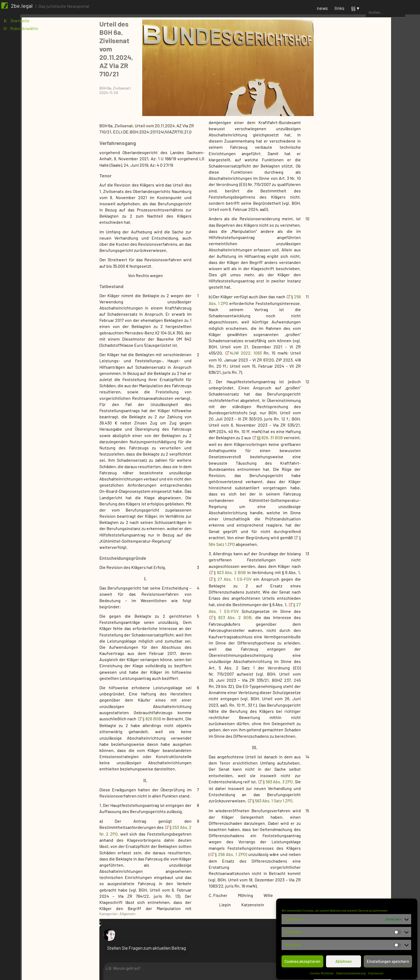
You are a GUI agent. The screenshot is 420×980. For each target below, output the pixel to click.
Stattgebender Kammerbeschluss (368, 552)
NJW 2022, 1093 (238, 319)
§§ (394, 11)
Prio (348, 636)
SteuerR (358, 786)
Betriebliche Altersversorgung (373, 703)
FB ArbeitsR (362, 247)
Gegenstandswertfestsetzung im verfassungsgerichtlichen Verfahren (381, 499)
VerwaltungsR (369, 761)
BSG (354, 416)
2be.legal (25, 9)
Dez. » (357, 159)
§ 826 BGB (145, 685)
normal (357, 660)
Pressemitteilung (361, 627)
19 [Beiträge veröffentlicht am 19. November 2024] (351, 139)
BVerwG (352, 223)
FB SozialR (360, 319)
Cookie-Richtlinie (322, 971)
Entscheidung (364, 477)
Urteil (356, 571)
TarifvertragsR (370, 737)
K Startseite (18, 25)
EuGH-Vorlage (363, 485)
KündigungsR (369, 721)
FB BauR (358, 263)
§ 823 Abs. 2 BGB (223, 539)
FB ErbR (358, 271)
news (363, 11)
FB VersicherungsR (368, 351)
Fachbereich (356, 231)
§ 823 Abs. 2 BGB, (225, 584)
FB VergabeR (362, 335)
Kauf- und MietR (371, 887)
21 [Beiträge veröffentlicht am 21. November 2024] (373, 139)
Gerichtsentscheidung (366, 432)
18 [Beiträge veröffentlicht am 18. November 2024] (341, 139)
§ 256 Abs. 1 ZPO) (223, 821)
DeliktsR (364, 826)
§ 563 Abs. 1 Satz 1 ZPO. (265, 767)
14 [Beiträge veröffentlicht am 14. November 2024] (373, 133)
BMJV (356, 215)
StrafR (356, 794)
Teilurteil (359, 563)
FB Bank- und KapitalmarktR (377, 255)
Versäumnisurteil (366, 579)
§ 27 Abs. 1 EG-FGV (226, 545)
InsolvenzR (367, 879)
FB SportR (360, 327)
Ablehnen (344, 960)
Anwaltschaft (357, 199)
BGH (354, 400)
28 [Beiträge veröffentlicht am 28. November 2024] (373, 145)
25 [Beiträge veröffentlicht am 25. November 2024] (341, 145)
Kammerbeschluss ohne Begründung (373, 523)
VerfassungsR (369, 753)
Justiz (350, 611)
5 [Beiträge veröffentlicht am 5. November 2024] (351, 127)
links (380, 11)
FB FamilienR (363, 279)
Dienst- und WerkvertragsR (382, 834)
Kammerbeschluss (368, 512)
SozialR (357, 778)
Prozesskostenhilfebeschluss (378, 542)
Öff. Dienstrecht (371, 729)
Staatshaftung (370, 895)
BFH (354, 392)
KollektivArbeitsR (373, 713)
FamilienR (365, 855)
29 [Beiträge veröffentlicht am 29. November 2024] (383, 145)
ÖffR (355, 745)
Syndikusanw (363, 368)
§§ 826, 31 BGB (263, 404)
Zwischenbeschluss (369, 595)
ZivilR (356, 810)
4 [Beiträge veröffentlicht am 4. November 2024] (340, 127)
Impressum (376, 971)
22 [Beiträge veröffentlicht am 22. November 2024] (383, 139)
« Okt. (344, 159)
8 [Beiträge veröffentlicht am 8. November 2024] (382, 127)
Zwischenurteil (365, 603)
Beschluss (360, 461)
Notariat (358, 359)
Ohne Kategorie (359, 619)
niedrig (357, 652)
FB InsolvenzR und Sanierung (378, 287)
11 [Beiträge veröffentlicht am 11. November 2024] (341, 133)
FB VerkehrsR (363, 343)
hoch (355, 644)
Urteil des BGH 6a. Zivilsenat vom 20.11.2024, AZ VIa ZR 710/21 (141, 30)
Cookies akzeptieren (303, 960)
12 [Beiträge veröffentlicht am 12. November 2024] (352, 133)
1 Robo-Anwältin (22, 34)
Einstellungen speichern (388, 960)
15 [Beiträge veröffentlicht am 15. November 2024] (383, 133)
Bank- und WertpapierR (378, 818)
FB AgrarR (360, 239)
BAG (354, 384)
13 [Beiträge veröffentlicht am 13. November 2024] (362, 133)
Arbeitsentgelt (370, 684)
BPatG (356, 408)
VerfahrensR (362, 802)
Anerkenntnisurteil (368, 453)
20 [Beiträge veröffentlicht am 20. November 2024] (362, 139)
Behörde (353, 207)
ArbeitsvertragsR (373, 692)
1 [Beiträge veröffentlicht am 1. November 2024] (382, 121)
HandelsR (365, 863)
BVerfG (357, 424)
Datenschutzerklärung (351, 971)
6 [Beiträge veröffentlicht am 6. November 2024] (361, 127)
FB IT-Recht (361, 295)
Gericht (351, 376)
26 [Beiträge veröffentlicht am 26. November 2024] (352, 145)
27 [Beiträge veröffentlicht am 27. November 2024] (362, 145)
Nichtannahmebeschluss (374, 534)
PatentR (358, 770)
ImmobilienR (368, 871)
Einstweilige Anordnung (373, 469)
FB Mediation (363, 303)
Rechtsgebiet (357, 668)
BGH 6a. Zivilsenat (106, 49)
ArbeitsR (359, 676)
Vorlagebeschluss (367, 587)
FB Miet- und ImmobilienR (374, 311)
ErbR (361, 847)
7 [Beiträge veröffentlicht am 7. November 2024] (372, 127)
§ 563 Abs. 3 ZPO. (271, 748)
